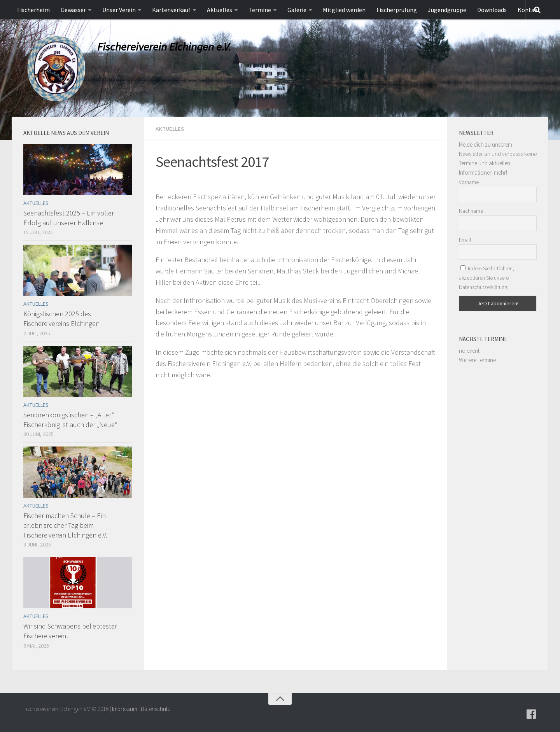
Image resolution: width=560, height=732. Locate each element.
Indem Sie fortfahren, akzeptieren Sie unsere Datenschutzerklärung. (486, 278)
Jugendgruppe (447, 10)
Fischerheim (33, 10)
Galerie (297, 10)
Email (465, 240)
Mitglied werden (344, 10)
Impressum (125, 709)
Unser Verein (119, 10)
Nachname (471, 211)
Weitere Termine (477, 360)
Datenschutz (156, 709)
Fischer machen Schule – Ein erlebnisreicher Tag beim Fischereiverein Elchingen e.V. (65, 525)
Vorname (469, 182)
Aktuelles (220, 10)
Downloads (492, 10)
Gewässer (73, 10)
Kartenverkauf (171, 10)
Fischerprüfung (397, 10)
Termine (260, 10)
